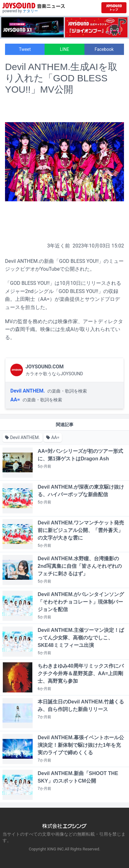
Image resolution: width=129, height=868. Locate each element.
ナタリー (30, 11)
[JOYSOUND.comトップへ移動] (114, 8)
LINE (64, 49)
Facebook (104, 49)
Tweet (25, 49)
